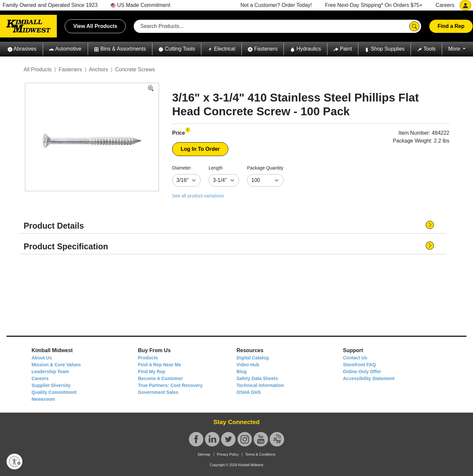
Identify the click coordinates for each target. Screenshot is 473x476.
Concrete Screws (135, 69)
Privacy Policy (228, 454)
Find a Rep (451, 26)
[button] (22, 49)
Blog (242, 372)
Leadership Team (50, 372)
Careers (445, 5)
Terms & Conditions (260, 454)
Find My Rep (152, 372)
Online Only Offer (362, 372)
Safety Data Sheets (257, 378)
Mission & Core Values (56, 365)
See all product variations (198, 196)
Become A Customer (160, 378)
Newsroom (43, 399)
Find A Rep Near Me (159, 365)
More (455, 49)
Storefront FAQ (359, 365)
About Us (42, 358)
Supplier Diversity (51, 385)
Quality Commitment (54, 392)
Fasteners (70, 69)
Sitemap (204, 454)
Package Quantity (265, 168)
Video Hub (248, 365)
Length (216, 168)
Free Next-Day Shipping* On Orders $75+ (374, 5)
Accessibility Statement (369, 378)
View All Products (95, 26)
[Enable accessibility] (14, 462)
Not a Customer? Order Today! (276, 5)
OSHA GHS (249, 392)
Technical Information (260, 385)
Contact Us (355, 358)
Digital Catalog (253, 358)
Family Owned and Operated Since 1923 (50, 5)
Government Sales (158, 392)
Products (148, 358)
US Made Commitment (140, 5)
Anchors (99, 69)
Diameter (181, 168)
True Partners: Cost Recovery (170, 385)
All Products (38, 69)
